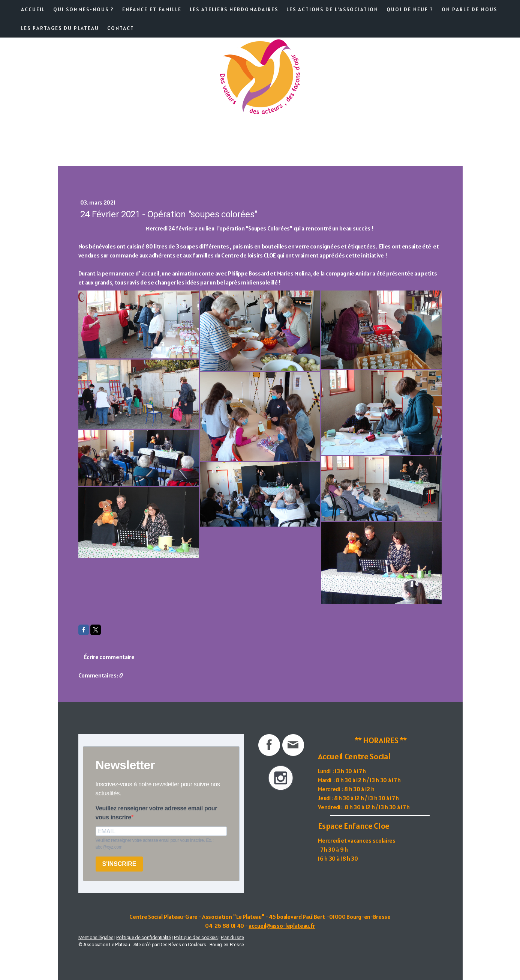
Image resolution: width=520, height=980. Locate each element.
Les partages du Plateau (60, 28)
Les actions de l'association (332, 9)
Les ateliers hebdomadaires (234, 9)
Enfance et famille (152, 9)
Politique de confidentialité (143, 937)
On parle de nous (469, 9)
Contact (121, 28)
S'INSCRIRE (119, 864)
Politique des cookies (196, 937)
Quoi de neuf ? (410, 9)
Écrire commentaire (109, 657)
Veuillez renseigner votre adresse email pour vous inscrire (157, 813)
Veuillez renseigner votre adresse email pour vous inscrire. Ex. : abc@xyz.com (155, 844)
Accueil (33, 9)
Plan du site (232, 937)
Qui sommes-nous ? (84, 9)
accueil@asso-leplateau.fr (282, 926)
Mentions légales (96, 937)
